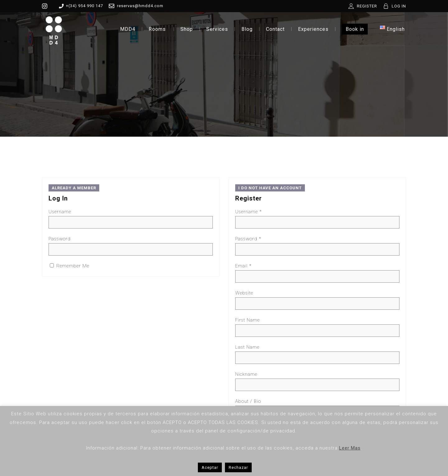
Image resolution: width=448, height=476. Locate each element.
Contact (275, 29)
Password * (248, 239)
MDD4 (128, 29)
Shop (187, 29)
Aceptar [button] (210, 467)
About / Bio (248, 401)
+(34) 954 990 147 (80, 6)
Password (60, 239)
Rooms (157, 29)
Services (217, 29)
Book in (355, 29)
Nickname (246, 374)
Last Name (247, 347)
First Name (247, 320)
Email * (243, 266)
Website (244, 293)
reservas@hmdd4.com (135, 6)
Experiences (313, 29)
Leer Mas (350, 448)
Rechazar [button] (238, 467)
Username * (249, 212)
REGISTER (367, 6)
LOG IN (399, 6)
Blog (247, 29)
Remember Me (70, 266)
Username (60, 212)
